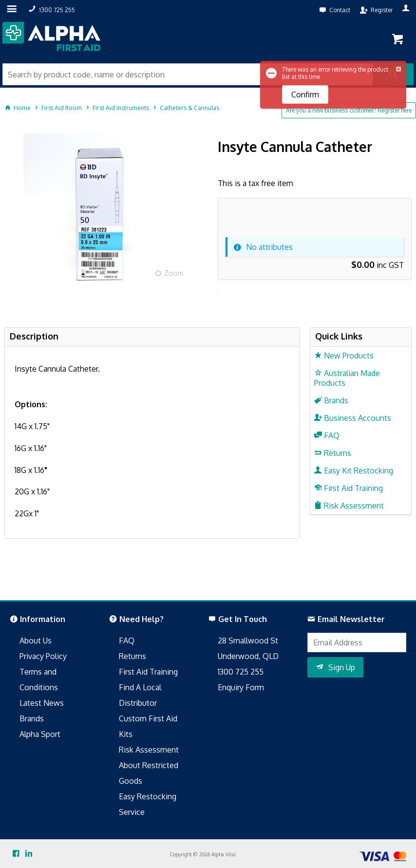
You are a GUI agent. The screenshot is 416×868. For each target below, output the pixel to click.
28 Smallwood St (248, 641)
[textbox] (188, 74)
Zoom (174, 273)
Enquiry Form (241, 687)
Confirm (305, 94)
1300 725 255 (241, 672)
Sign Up (342, 667)
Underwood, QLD (248, 656)
